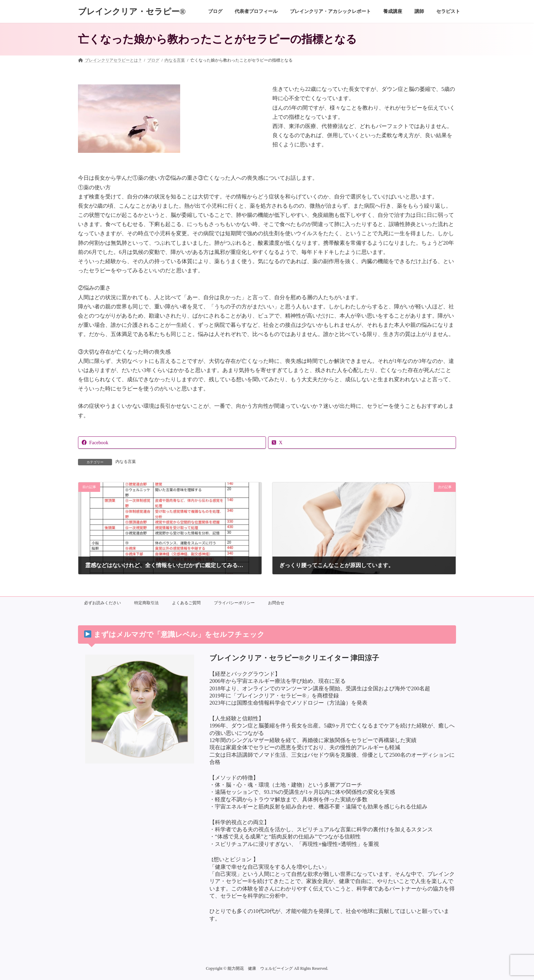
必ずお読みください (103, 603)
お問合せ (276, 603)
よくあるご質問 (186, 603)
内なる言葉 (126, 462)
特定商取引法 (146, 603)
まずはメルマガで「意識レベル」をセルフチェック (174, 634)
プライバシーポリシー (234, 603)
